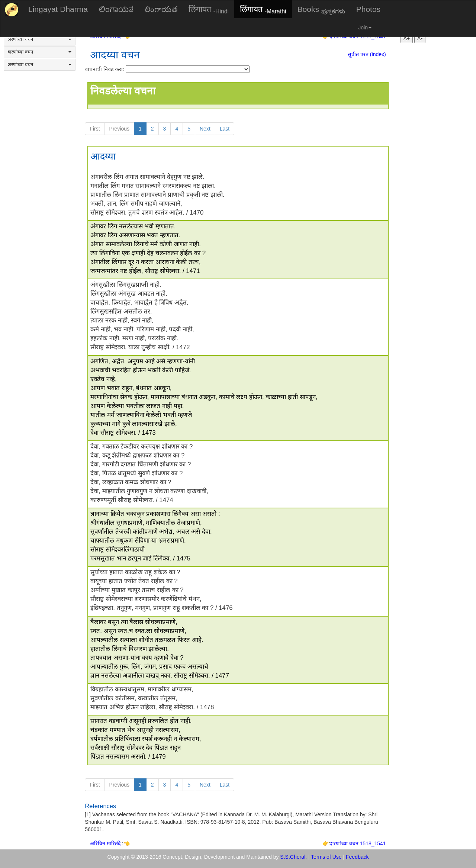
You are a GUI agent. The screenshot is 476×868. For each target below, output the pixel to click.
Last (225, 129)
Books (321, 10)
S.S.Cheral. (293, 857)
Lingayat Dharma (58, 9)
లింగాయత (161, 9)
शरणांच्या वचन (40, 39)
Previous (119, 129)
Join (365, 28)
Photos (368, 9)
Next (205, 129)
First (95, 129)
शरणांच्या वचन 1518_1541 (358, 843)
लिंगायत (209, 10)
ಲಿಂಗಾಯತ (116, 9)
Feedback (357, 857)
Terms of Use (326, 857)
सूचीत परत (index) (367, 54)
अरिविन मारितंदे (106, 843)
